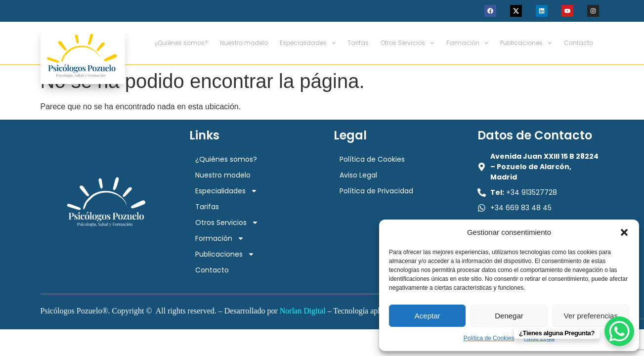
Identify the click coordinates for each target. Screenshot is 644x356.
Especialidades (308, 43)
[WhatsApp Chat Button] (619, 331)
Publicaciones (526, 43)
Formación (467, 43)
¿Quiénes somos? (181, 43)
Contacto (579, 43)
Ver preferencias (591, 316)
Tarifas (358, 43)
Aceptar (428, 316)
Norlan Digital (303, 311)
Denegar (509, 316)
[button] (624, 232)
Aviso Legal (358, 175)
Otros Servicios (407, 43)
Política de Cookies (489, 338)
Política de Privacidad (376, 191)
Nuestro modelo (244, 43)
